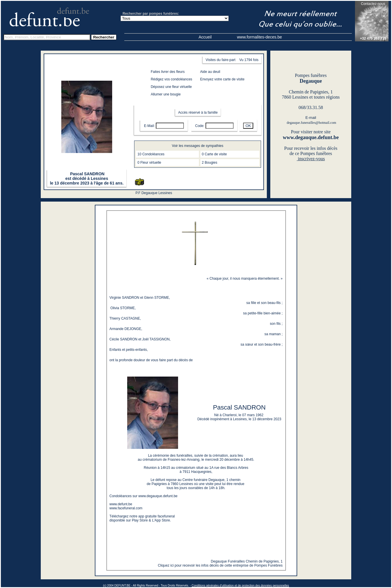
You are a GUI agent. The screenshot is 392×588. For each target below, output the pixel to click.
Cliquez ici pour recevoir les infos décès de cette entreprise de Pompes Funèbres (220, 565)
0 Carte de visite (214, 154)
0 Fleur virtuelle (149, 163)
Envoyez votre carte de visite (222, 79)
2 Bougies (209, 163)
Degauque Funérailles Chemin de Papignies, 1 (247, 561)
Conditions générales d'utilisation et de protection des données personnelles (240, 586)
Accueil (205, 37)
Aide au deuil (210, 72)
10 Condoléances (151, 154)
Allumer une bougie (166, 94)
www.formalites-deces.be (260, 37)
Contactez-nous (373, 4)
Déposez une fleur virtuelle (171, 87)
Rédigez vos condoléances (171, 79)
